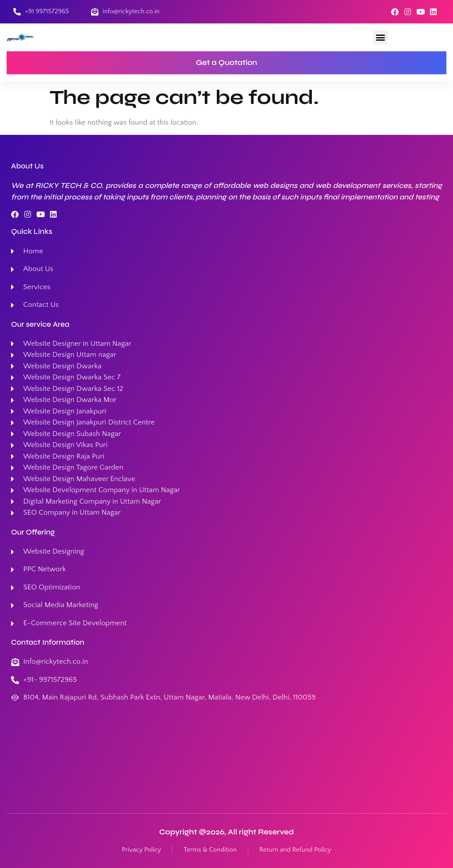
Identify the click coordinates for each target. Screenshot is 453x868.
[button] (380, 37)
